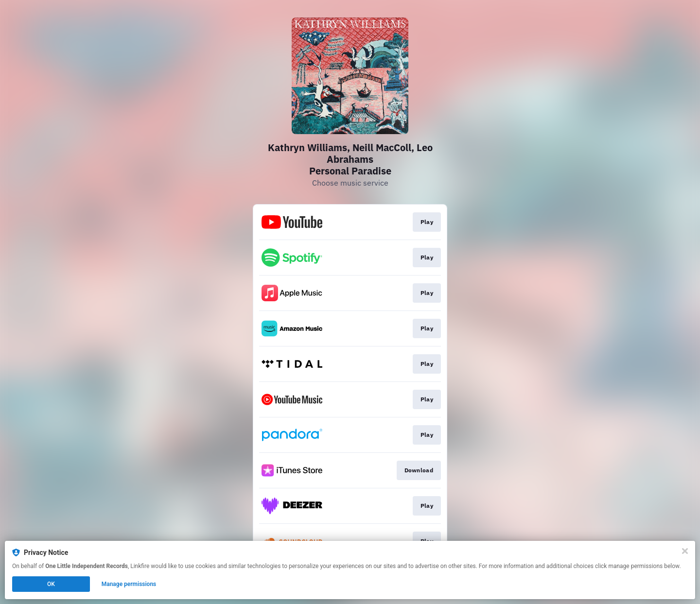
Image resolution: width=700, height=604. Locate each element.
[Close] (685, 551)
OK (51, 584)
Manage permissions (129, 584)
